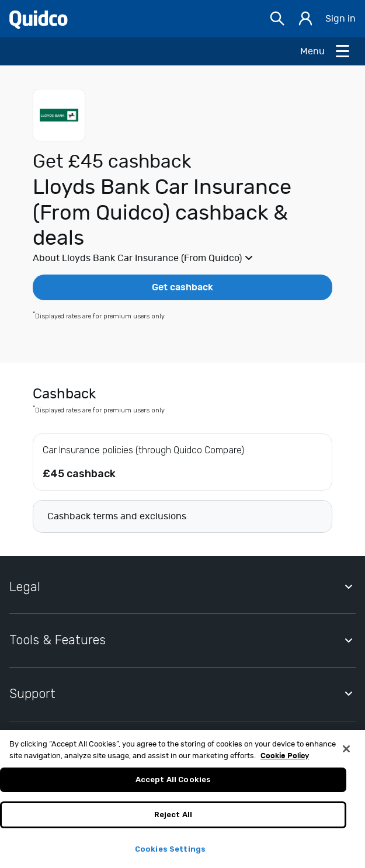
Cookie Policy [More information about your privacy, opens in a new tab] (285, 760)
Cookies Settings (170, 853)
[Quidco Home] (39, 19)
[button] (182, 258)
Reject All (173, 819)
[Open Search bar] (277, 19)
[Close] (346, 754)
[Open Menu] (326, 51)
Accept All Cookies (173, 784)
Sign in (340, 19)
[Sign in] (305, 19)
